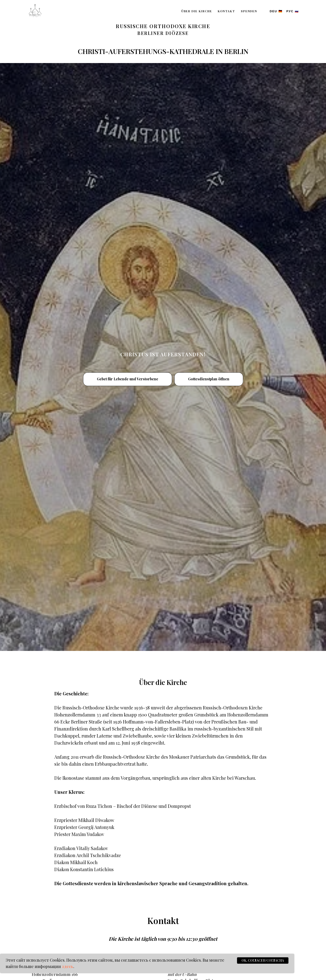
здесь (68, 966)
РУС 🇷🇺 (293, 11)
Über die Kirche (197, 11)
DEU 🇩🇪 (276, 11)
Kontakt (226, 11)
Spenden (249, 11)
